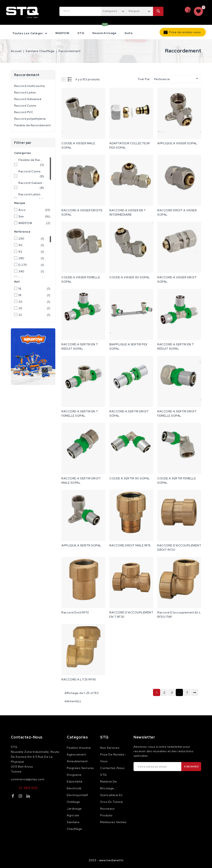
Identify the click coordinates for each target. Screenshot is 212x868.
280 (31, 258)
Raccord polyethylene (30, 119)
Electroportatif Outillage (77, 798)
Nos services (110, 748)
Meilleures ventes (113, 822)
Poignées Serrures (80, 768)
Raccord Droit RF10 (75, 612)
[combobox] (114, 11)
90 (31, 245)
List (70, 79)
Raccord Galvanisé (28, 99)
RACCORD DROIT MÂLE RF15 (130, 545)
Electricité (74, 788)
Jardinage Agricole (74, 812)
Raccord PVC (24, 112)
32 (34, 315)
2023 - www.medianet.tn (106, 860)
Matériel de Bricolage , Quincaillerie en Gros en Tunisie (112, 792)
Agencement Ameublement (77, 758)
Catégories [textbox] (110, 11)
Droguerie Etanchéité (75, 778)
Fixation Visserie (79, 748)
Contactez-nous (27, 737)
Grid (64, 79)
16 (34, 289)
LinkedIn (29, 797)
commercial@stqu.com (28, 779)
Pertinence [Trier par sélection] (177, 79)
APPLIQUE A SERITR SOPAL (81, 545)
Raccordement (27, 75)
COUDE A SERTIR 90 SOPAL (130, 478)
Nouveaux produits (107, 812)
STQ (81, 33)
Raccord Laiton (25, 92)
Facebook (13, 797)
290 (31, 239)
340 (31, 271)
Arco (34, 210)
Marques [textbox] (134, 11)
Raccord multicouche (30, 86)
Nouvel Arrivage (104, 33)
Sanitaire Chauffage (74, 825)
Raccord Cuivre (25, 106)
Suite (129, 33)
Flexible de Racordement (32, 125)
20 (34, 302)
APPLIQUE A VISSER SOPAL (177, 143)
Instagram (21, 797)
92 (31, 252)
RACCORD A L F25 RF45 (79, 679)
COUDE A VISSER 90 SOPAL (130, 277)
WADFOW (62, 33)
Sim (34, 216)
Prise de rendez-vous (185, 32)
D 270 (31, 265)
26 (34, 308)
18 (34, 295)
